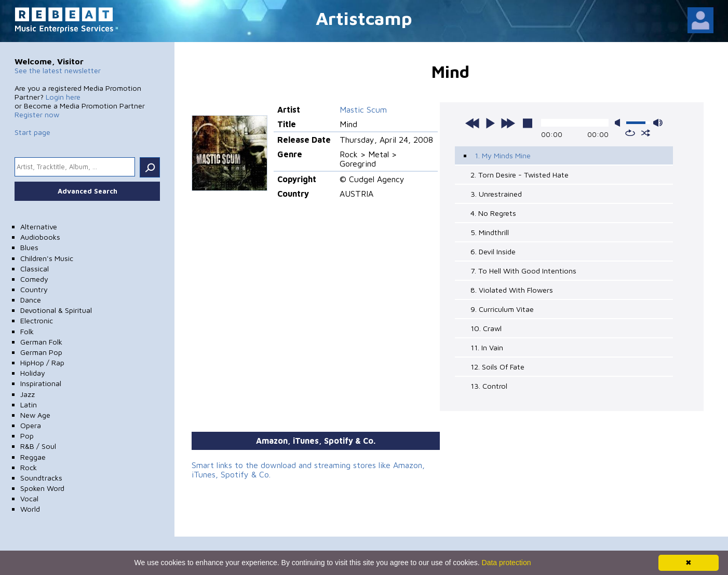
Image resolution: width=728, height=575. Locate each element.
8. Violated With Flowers (512, 290)
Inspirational (41, 383)
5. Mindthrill (490, 232)
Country (34, 289)
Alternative (39, 227)
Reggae (33, 457)
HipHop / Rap (42, 362)
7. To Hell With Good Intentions (523, 271)
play (490, 123)
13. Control (489, 386)
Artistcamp (364, 18)
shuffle (646, 133)
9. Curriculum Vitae (502, 309)
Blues (29, 247)
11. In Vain (487, 347)
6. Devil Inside (493, 251)
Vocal (29, 498)
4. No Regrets (493, 213)
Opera (31, 425)
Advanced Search (87, 191)
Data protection (507, 563)
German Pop (41, 352)
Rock (29, 467)
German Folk (41, 342)
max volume (658, 123)
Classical (35, 269)
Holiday (33, 373)
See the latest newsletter (58, 70)
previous (473, 123)
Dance (31, 300)
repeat (630, 133)
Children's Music (47, 258)
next (508, 123)
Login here (63, 97)
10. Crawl (486, 328)
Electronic (37, 320)
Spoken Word (42, 488)
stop (528, 123)
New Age (35, 415)
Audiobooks (40, 237)
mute (619, 123)
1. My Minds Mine (503, 155)
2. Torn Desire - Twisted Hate (520, 175)
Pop (27, 436)
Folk (27, 331)
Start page (32, 132)
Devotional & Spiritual (56, 310)
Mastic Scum (363, 109)
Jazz (28, 394)
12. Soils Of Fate (497, 367)
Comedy (34, 279)
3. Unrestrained (496, 194)
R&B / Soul (38, 446)
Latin (29, 405)
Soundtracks (41, 478)
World (30, 509)
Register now (37, 114)
